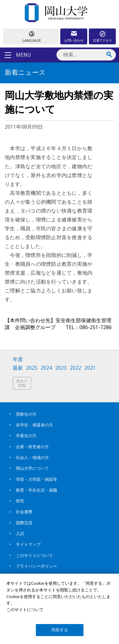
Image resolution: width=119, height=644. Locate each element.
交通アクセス (102, 40)
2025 (32, 368)
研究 (20, 501)
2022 (76, 368)
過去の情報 (22, 383)
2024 (46, 368)
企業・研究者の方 (32, 447)
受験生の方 (26, 414)
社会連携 (24, 512)
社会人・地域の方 (32, 457)
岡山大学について (32, 468)
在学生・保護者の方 (34, 425)
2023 (61, 368)
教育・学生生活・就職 (36, 490)
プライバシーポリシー (36, 566)
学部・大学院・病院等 (36, 479)
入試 (20, 533)
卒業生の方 (26, 436)
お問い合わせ (74, 40)
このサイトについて (34, 555)
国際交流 (24, 523)
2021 (90, 368)
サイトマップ (28, 544)
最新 (18, 368)
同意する (60, 630)
